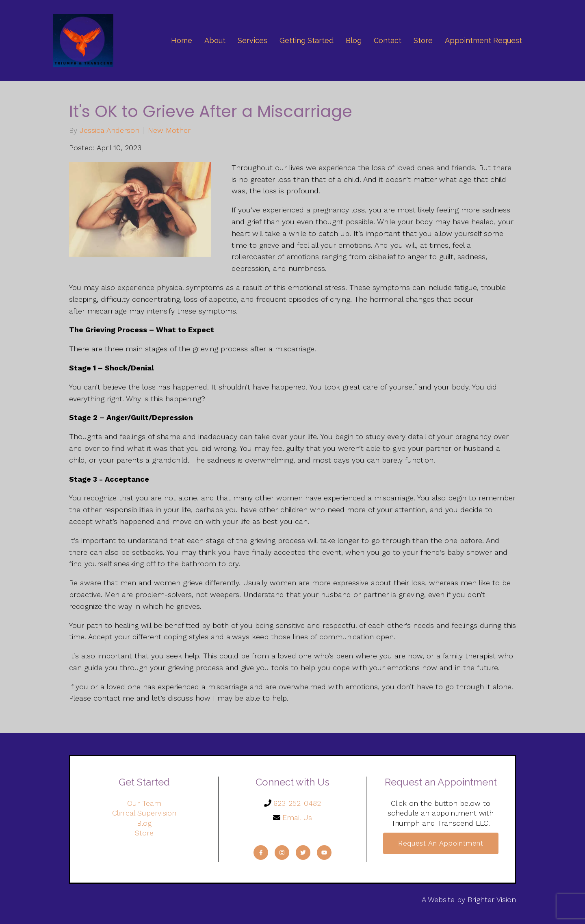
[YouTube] (324, 853)
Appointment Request (483, 40)
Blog (354, 40)
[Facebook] (261, 853)
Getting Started (307, 40)
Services (252, 40)
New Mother (169, 130)
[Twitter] (303, 853)
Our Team (144, 803)
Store (423, 40)
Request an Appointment (441, 843)
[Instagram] (282, 853)
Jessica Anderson (109, 130)
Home (182, 40)
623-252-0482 (297, 803)
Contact (388, 40)
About (215, 40)
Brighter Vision (492, 899)
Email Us (297, 817)
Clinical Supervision (144, 813)
